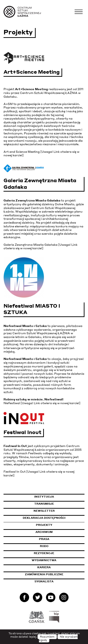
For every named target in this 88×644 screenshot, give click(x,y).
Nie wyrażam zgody (58, 638)
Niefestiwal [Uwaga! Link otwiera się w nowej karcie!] (42, 403)
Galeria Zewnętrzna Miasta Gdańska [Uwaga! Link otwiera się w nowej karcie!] (40, 247)
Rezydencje (44, 553)
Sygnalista (44, 581)
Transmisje (59, 504)
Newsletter (44, 511)
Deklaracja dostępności (44, 518)
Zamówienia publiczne (55, 574)
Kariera (44, 567)
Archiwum (44, 532)
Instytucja (44, 497)
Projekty (44, 525)
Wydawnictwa (44, 560)
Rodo (44, 546)
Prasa (44, 539)
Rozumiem (47, 637)
